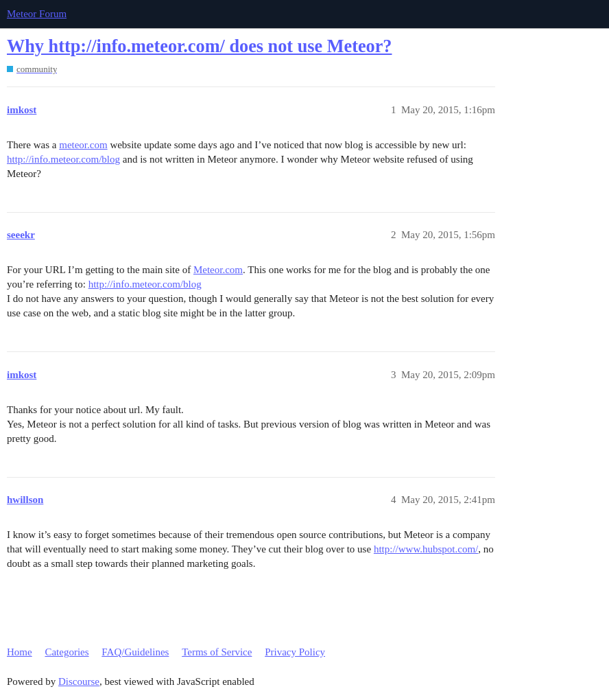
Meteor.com (218, 270)
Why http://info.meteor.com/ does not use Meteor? (199, 46)
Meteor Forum (37, 14)
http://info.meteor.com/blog (63, 159)
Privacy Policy (295, 652)
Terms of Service (217, 652)
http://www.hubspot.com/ (426, 549)
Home (20, 652)
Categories (67, 652)
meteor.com (83, 145)
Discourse (79, 681)
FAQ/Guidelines (135, 652)
